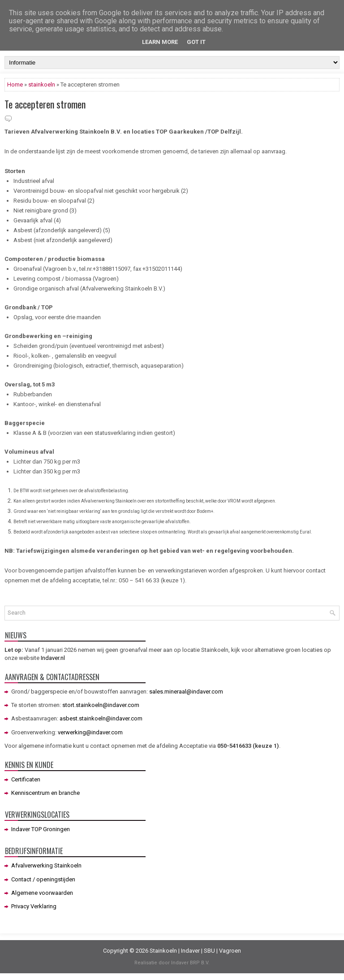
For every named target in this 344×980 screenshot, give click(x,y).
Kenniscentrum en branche (45, 793)
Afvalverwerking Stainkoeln (46, 865)
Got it (196, 42)
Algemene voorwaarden (42, 893)
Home (15, 85)
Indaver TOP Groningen (41, 829)
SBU (209, 951)
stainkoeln (42, 85)
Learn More (160, 42)
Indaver (190, 951)
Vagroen (230, 951)
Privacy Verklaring (34, 906)
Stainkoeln (163, 951)
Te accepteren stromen (45, 104)
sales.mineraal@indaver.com (186, 692)
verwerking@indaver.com (90, 732)
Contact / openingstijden (43, 879)
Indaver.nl (53, 658)
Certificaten (26, 779)
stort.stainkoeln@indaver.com (101, 705)
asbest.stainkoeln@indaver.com (101, 718)
